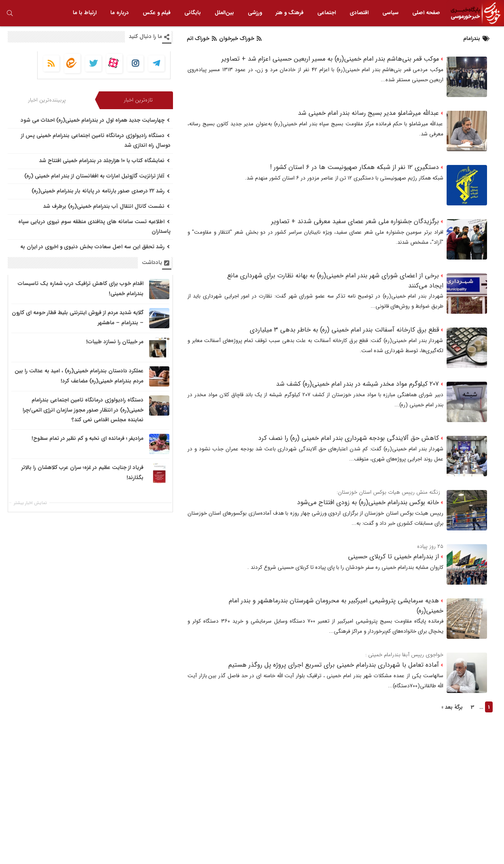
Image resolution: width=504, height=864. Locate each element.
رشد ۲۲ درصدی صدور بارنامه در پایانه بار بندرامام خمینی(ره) (101, 191)
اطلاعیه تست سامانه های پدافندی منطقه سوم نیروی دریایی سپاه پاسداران (94, 227)
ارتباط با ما (85, 13)
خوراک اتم (202, 39)
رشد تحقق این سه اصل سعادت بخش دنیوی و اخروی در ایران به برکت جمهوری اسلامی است (95, 252)
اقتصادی (359, 13)
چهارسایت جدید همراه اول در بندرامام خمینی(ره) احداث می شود (95, 120)
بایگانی (193, 13)
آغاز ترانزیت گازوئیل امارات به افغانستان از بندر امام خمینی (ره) (97, 176)
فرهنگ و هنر (290, 13)
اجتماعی (327, 13)
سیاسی (390, 13)
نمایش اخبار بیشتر (30, 503)
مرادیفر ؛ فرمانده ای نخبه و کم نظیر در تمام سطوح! (88, 438)
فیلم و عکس (157, 13)
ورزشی (255, 13)
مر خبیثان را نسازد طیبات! (115, 342)
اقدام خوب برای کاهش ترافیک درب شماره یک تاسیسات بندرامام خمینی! (81, 289)
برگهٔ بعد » (452, 707)
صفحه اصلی (426, 13)
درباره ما (120, 13)
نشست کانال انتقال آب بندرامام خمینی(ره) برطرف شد (106, 206)
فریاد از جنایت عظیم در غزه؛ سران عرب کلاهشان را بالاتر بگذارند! (82, 473)
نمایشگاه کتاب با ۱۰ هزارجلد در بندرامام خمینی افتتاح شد (104, 161)
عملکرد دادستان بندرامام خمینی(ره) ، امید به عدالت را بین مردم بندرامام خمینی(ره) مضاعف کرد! (79, 376)
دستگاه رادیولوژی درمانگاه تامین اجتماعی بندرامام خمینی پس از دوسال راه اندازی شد (96, 141)
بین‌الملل (224, 13)
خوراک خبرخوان (239, 39)
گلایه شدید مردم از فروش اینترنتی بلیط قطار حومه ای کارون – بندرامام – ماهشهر (78, 318)
